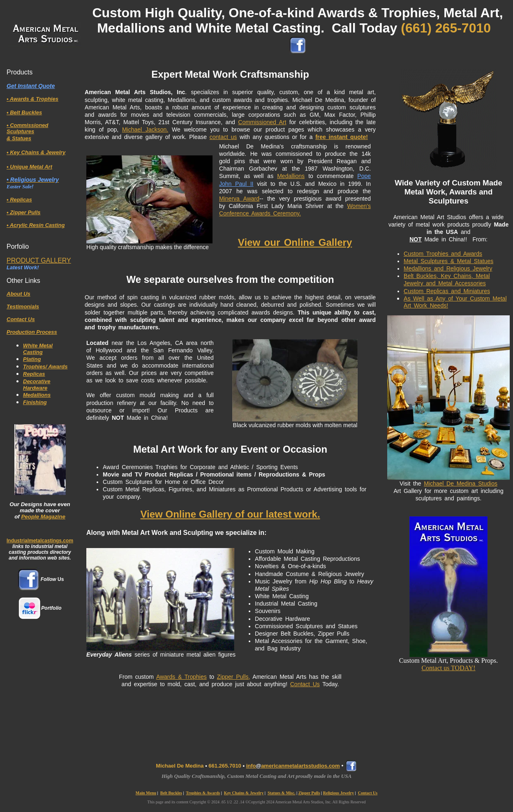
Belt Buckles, (422, 276)
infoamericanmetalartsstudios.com (293, 766)
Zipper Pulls (309, 793)
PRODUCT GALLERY (39, 260)
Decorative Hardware (37, 385)
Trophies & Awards (203, 793)
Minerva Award (239, 199)
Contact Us (305, 684)
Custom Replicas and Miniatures (447, 291)
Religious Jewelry (339, 793)
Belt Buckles (171, 793)
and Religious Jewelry (463, 268)
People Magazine (43, 517)
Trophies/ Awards (45, 367)
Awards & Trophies (181, 677)
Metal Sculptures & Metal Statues (448, 261)
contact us (223, 137)
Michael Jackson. (145, 130)
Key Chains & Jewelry (244, 793)
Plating (32, 359)
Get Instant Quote (31, 86)
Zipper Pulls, (234, 677)
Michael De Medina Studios (461, 483)
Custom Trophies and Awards (443, 254)
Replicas (34, 374)
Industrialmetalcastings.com (40, 541)
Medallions (37, 395)
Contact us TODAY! (448, 668)
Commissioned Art (262, 122)
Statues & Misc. (282, 793)
